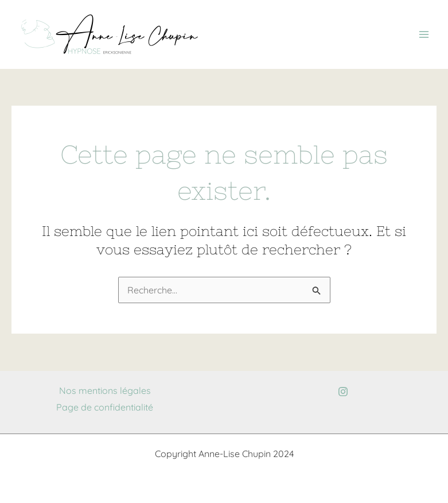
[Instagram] (343, 392)
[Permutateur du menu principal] (424, 34)
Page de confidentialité (105, 407)
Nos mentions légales (105, 390)
